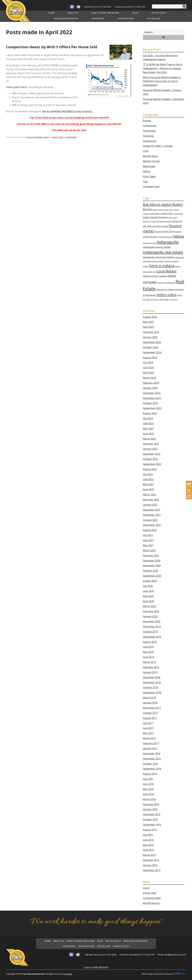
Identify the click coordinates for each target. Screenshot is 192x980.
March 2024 (149, 378)
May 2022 (148, 484)
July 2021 (148, 535)
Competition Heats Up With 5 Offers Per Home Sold (52, 47)
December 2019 (152, 621)
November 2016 (152, 759)
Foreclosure (149, 141)
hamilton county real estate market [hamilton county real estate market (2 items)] (157, 221)
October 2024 (150, 347)
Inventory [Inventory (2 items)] (168, 261)
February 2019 (151, 667)
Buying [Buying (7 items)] (147, 209)
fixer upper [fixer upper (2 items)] (173, 217)
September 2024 (152, 352)
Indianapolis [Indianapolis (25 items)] (167, 242)
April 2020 (148, 601)
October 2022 (150, 459)
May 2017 (148, 733)
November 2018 (152, 682)
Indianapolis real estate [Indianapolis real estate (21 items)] (163, 252)
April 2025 (148, 327)
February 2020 (151, 611)
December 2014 (152, 870)
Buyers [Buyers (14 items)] (178, 204)
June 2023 (148, 423)
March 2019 (149, 662)
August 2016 (150, 774)
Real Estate (38, 137)
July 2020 (148, 586)
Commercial (149, 126)
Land (146, 151)
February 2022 (151, 500)
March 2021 (149, 550)
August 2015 (150, 830)
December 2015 (152, 814)
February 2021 (151, 556)
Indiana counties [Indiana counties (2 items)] (149, 243)
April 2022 (148, 489)
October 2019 (150, 632)
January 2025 (150, 337)
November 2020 (152, 566)
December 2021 (152, 510)
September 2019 (152, 637)
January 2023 (150, 449)
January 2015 (150, 865)
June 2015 (148, 840)
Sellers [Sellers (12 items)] (162, 295)
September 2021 (152, 525)
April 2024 (148, 373)
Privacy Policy (121, 946)
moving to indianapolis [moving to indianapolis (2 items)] (166, 283)
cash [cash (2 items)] (171, 210)
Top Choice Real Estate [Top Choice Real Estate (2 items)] (160, 299)
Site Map (68, 974)
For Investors (126, 19)
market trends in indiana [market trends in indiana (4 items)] (155, 276)
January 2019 (150, 672)
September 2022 (152, 464)
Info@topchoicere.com (175, 955)
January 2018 (150, 703)
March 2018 (149, 698)
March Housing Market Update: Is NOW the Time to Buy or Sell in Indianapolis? (162, 81)
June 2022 (148, 479)
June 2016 (148, 784)
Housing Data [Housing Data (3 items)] (162, 226)
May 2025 (148, 322)
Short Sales (149, 176)
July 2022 (148, 474)
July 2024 (148, 362)
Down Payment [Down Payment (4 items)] (150, 217)
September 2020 (152, 576)
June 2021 (148, 540)
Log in (146, 888)
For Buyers (98, 19)
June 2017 (148, 728)
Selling (46, 137)
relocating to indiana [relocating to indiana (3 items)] (165, 289)
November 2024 (152, 342)
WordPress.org (151, 903)
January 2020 (150, 616)
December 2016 (152, 754)
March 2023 (149, 439)
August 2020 (150, 581)
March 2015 (149, 855)
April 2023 (148, 434)
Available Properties (66, 19)
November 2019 (152, 627)
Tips (145, 182)
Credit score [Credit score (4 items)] (166, 213)
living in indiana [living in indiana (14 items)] (162, 266)
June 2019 (148, 647)
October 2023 (150, 403)
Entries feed (150, 893)
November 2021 (152, 515)
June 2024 (148, 368)
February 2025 (151, 332)
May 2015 (148, 845)
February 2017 (151, 743)
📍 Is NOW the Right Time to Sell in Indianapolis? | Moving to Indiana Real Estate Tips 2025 (163, 68)
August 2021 (150, 530)
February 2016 (151, 804)
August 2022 (150, 469)
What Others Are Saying (105, 13)
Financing (148, 136)
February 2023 (151, 444)
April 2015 (148, 850)
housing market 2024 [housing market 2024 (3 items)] (164, 231)
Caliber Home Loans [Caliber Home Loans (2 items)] (160, 210)
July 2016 (148, 779)
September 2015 (152, 825)
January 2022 (150, 505)
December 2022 (152, 454)
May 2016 (148, 789)
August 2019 (150, 642)
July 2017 (148, 723)
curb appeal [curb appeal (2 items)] (178, 214)
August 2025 (150, 317)
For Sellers (154, 19)
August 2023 (150, 413)
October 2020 (150, 571)
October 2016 (150, 764)
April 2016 (148, 794)
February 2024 (151, 383)
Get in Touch (159, 13)
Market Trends (151, 161)
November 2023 (152, 398)
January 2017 (150, 748)
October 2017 (150, 713)
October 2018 (150, 687)
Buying (30, 137)
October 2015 (150, 819)
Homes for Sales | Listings (158, 146)
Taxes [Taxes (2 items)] (148, 299)
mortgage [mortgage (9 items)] (150, 282)
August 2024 (150, 357)
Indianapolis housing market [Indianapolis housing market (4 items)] (157, 247)
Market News (150, 156)
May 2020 (148, 596)
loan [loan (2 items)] (155, 272)
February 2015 (151, 860)
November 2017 (152, 708)
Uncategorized (151, 186)
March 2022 (149, 494)
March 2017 (149, 738)
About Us (73, 13)
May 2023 (148, 429)
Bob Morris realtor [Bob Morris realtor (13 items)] (157, 204)
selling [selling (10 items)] (172, 295)
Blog (135, 13)
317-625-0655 (105, 7)
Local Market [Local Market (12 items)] (167, 271)
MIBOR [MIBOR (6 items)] (172, 276)
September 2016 (152, 769)
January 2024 (150, 388)
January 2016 (150, 809)
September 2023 (152, 408)
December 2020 (152, 561)
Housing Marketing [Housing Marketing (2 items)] (165, 237)
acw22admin (71, 137)
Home (51, 13)
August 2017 (150, 718)
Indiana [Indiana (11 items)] (178, 236)
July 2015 (148, 835)
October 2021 (150, 520)
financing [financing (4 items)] (163, 217)
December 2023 (152, 393)
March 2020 (149, 606)
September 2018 (152, 693)
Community (149, 131)
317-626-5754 (139, 7)
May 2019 (148, 652)
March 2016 (149, 799)
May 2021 (148, 545)
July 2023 (148, 418)
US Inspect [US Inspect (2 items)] (173, 299)
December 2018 (152, 677)
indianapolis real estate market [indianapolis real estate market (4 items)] (158, 257)
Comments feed (152, 898)
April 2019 (148, 657)
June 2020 (148, 591)
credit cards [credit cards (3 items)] (154, 213)
